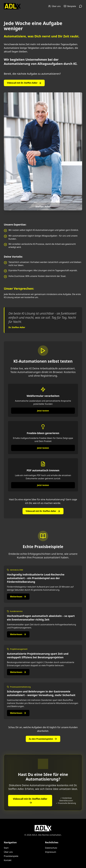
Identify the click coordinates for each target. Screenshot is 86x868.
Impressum (51, 852)
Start (6, 848)
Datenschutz (51, 848)
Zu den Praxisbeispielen (43, 739)
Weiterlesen (18, 597)
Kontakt (8, 860)
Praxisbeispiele (11, 856)
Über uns (8, 852)
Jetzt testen (43, 411)
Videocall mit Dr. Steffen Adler (24, 83)
